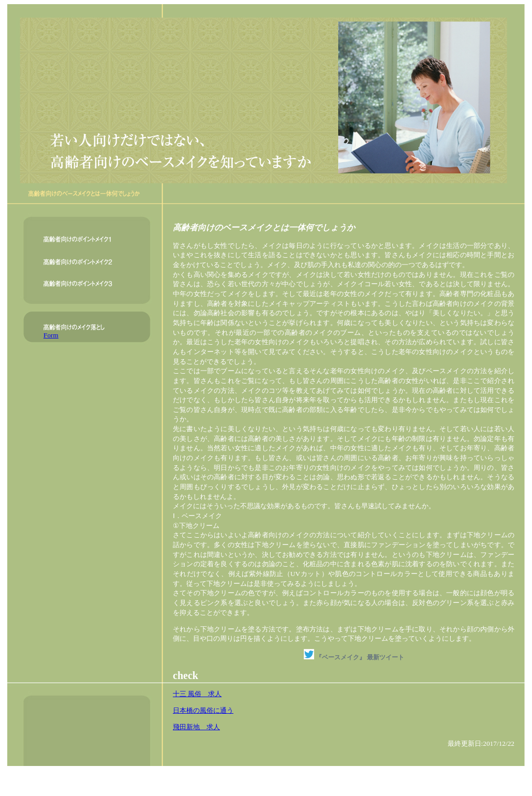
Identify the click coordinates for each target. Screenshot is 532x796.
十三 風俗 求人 (197, 694)
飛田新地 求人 (196, 727)
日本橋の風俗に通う (203, 710)
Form (51, 335)
